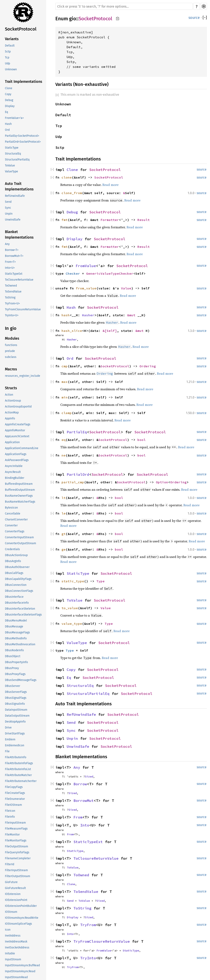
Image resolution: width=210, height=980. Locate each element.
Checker (73, 273)
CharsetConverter (16, 520)
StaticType (12, 148)
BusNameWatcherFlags (20, 502)
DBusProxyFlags (15, 674)
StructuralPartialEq (17, 160)
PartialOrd (78, 474)
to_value (70, 608)
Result (144, 220)
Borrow (80, 784)
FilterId (10, 864)
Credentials (12, 549)
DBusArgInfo (13, 561)
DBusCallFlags (14, 573)
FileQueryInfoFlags (17, 852)
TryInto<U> (12, 315)
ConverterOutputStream (21, 543)
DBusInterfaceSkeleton (20, 609)
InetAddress (13, 936)
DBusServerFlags (16, 692)
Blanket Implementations (19, 235)
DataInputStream (16, 710)
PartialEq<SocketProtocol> (22, 136)
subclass (11, 357)
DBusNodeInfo (14, 650)
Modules (12, 338)
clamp (67, 413)
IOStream (11, 912)
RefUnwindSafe (15, 196)
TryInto (88, 958)
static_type (73, 581)
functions (11, 345)
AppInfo (10, 418)
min (65, 397)
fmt (65, 220)
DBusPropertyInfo (16, 662)
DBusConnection (16, 585)
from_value (86, 288)
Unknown (11, 69)
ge (64, 549)
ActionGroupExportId (18, 407)
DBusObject (13, 656)
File (7, 751)
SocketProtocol (21, 29)
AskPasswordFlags (17, 460)
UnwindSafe (13, 220)
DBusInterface (14, 597)
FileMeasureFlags (16, 829)
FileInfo (10, 817)
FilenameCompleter (18, 858)
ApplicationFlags (16, 454)
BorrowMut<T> (14, 256)
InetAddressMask (16, 942)
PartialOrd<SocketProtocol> (23, 142)
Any (7, 244)
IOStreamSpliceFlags (18, 924)
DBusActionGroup (16, 555)
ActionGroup (13, 401)
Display (10, 106)
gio (73, 19)
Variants (12, 39)
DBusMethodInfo (16, 638)
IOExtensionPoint (16, 900)
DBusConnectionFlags (19, 591)
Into (85, 825)
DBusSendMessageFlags (21, 680)
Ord (7, 130)
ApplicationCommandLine (22, 448)
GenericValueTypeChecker (110, 273)
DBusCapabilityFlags (18, 579)
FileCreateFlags (15, 793)
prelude (10, 351)
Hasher (88, 315)
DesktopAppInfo (15, 722)
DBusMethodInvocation (20, 644)
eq (64, 440)
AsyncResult (13, 472)
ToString (10, 298)
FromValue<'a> (14, 118)
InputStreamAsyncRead (20, 971)
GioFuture (11, 882)
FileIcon (10, 811)
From (78, 817)
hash (66, 315)
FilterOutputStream (18, 876)
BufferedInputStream (19, 484)
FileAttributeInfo (16, 757)
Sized (89, 776)
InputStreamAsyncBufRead (22, 965)
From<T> (10, 262)
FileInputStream (15, 823)
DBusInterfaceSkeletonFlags (23, 615)
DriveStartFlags (15, 734)
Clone (9, 88)
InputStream (13, 959)
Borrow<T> (12, 250)
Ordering (148, 366)
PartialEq (77, 432)
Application (12, 442)
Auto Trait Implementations (19, 186)
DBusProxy (12, 668)
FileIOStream (13, 805)
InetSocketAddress (17, 948)
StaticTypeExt (14, 274)
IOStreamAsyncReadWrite (22, 918)
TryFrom (88, 925)
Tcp (7, 57)
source (194, 18)
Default (10, 46)
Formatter (110, 220)
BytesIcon (11, 508)
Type (100, 581)
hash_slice (72, 331)
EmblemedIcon (15, 745)
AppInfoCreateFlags (18, 424)
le (64, 513)
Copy (8, 94)
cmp (65, 366)
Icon (8, 930)
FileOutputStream (17, 846)
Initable (10, 953)
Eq (6, 112)
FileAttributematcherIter (21, 781)
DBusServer (13, 686)
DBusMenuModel (16, 621)
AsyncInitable (14, 466)
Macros (11, 369)
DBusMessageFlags (17, 632)
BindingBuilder (15, 478)
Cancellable (13, 514)
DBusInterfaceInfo (17, 603)
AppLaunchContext (17, 436)
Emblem (10, 739)
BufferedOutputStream (20, 490)
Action (9, 395)
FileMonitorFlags (16, 841)
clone (67, 177)
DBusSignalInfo (15, 704)
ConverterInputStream (19, 537)
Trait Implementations (24, 82)
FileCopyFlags (14, 787)
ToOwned (11, 286)
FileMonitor (12, 835)
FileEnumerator (15, 799)
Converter (11, 525)
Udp (7, 63)
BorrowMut (84, 801)
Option (162, 482)
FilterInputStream (16, 870)
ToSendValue (13, 292)
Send (8, 202)
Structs (11, 388)
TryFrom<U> (12, 303)
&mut (132, 315)
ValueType (11, 171)
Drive (8, 728)
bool (142, 440)
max (65, 382)
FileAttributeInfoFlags (19, 763)
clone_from (72, 193)
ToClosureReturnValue (19, 280)
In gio (11, 328)
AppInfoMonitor (15, 430)
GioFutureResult (15, 888)
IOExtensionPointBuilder (21, 906)
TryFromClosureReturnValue (23, 309)
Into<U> (10, 268)
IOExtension (13, 894)
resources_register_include (23, 376)
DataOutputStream (17, 716)
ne (64, 455)
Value (126, 288)
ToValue (10, 166)
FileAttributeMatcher (18, 775)
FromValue (86, 266)
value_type (72, 624)
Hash (8, 124)
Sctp (8, 52)
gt (64, 534)
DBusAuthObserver (17, 567)
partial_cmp (73, 482)
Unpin (9, 214)
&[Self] (110, 331)
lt (64, 498)
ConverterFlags (15, 531)
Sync (8, 208)
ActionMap (12, 413)
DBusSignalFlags (16, 698)
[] (205, 18)
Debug (9, 100)
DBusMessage (14, 627)
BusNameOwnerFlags (19, 496)
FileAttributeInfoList (18, 769)
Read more (110, 185)
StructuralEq (13, 154)
